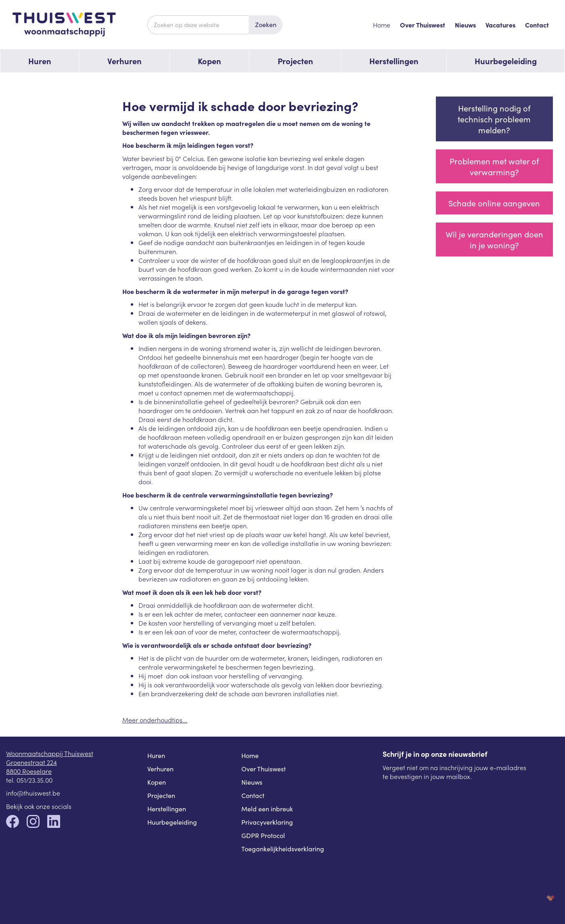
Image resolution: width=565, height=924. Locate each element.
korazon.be (538, 898)
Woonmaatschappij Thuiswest (50, 753)
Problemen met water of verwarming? (494, 166)
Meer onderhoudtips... (155, 720)
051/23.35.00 (35, 780)
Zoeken (266, 24)
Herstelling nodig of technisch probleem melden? (494, 119)
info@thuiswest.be (33, 793)
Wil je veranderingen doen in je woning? (494, 239)
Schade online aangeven (494, 203)
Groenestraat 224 (31, 762)
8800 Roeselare (29, 771)
